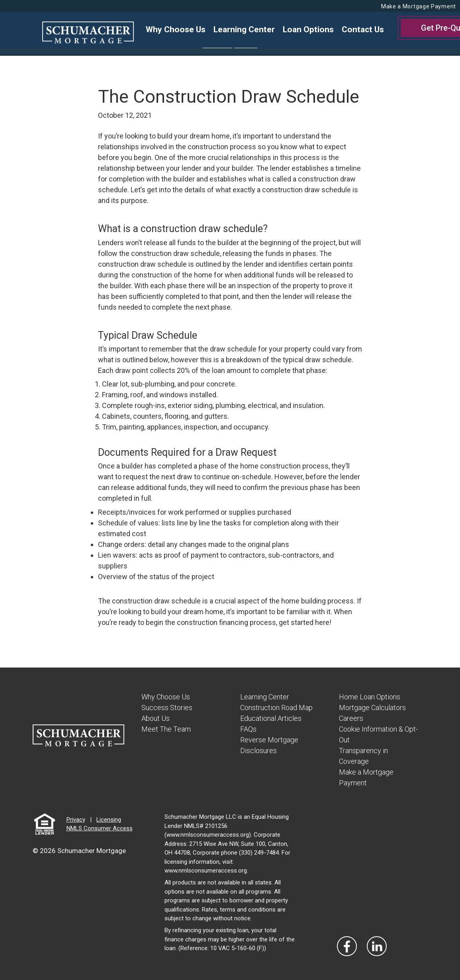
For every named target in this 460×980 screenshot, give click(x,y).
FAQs (248, 729)
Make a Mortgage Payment (419, 6)
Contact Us (363, 29)
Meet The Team (166, 729)
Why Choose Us (176, 29)
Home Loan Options (370, 697)
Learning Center (244, 29)
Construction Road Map (276, 708)
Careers (351, 718)
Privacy (76, 820)
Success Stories (167, 708)
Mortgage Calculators (372, 708)
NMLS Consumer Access (100, 828)
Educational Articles (271, 718)
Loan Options (308, 29)
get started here (304, 622)
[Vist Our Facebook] (347, 946)
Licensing (109, 820)
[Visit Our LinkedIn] (377, 946)
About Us (156, 718)
